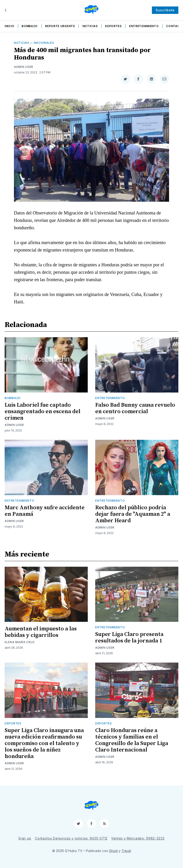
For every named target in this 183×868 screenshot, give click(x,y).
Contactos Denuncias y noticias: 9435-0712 (71, 838)
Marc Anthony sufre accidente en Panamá (45, 511)
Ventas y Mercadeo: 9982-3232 (138, 838)
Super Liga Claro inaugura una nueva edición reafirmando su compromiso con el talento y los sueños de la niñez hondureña (44, 743)
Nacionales (44, 43)
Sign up (25, 838)
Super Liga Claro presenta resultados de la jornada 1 (129, 638)
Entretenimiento (144, 26)
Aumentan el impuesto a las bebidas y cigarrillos (41, 632)
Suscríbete (165, 10)
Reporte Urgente (60, 26)
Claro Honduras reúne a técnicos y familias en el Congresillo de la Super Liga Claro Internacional (132, 740)
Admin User (24, 67)
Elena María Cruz (20, 642)
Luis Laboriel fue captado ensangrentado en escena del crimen (42, 412)
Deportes (113, 26)
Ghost (113, 851)
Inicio (9, 26)
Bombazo (30, 26)
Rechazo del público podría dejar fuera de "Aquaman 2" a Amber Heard (133, 514)
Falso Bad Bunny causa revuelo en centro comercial (135, 408)
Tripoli (126, 851)
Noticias (90, 26)
